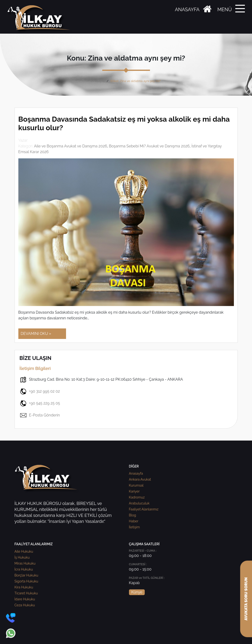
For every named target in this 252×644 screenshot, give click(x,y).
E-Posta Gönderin (40, 415)
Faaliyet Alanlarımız (144, 509)
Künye (137, 592)
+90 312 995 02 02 (40, 391)
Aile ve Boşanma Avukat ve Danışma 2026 (70, 146)
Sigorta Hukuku (26, 581)
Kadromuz (137, 497)
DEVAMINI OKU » (36, 334)
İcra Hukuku (24, 569)
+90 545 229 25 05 (40, 403)
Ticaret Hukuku (26, 593)
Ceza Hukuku (25, 605)
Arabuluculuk (139, 503)
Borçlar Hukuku (26, 575)
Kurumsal (136, 485)
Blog (133, 515)
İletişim (134, 527)
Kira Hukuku (24, 587)
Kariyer (134, 491)
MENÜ (225, 10)
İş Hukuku (22, 557)
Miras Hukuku (25, 563)
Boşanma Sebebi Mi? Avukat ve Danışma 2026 (149, 146)
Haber (134, 521)
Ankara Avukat (140, 479)
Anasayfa (98, 81)
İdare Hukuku (25, 599)
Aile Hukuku (24, 551)
